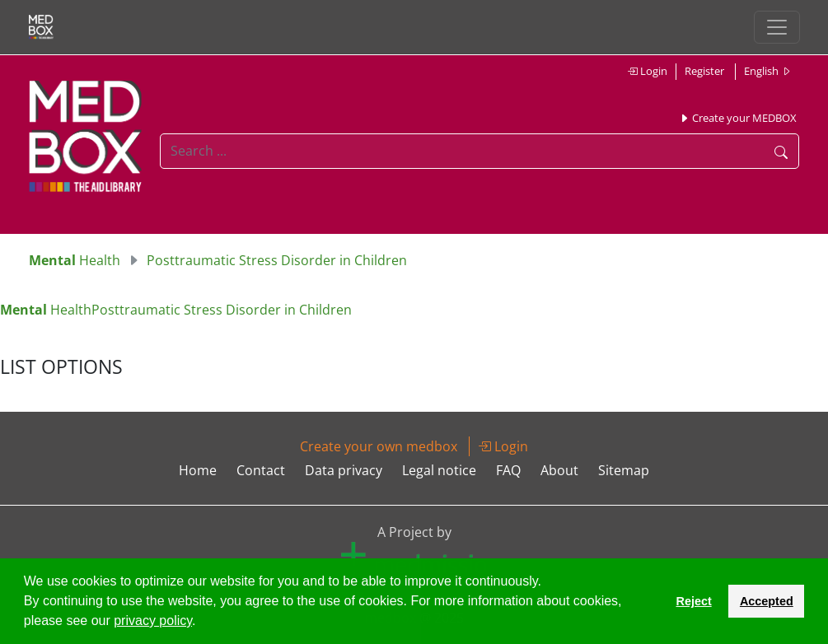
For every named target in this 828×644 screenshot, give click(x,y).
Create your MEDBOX (738, 118)
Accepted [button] (767, 601)
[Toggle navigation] (777, 27)
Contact (261, 470)
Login (647, 71)
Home (198, 470)
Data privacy (344, 470)
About (559, 470)
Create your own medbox (379, 446)
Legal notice (439, 470)
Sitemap (624, 470)
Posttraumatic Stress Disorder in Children (277, 260)
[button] (202, 623)
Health (75, 260)
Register (704, 71)
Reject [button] (693, 601)
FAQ (508, 470)
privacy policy (153, 621)
